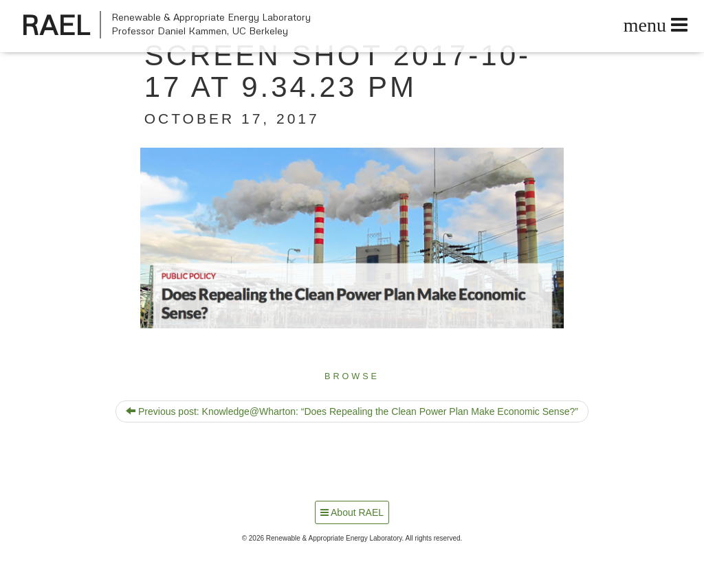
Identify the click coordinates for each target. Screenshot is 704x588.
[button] (352, 238)
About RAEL (352, 512)
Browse (352, 376)
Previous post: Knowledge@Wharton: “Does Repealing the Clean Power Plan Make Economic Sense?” (352, 411)
